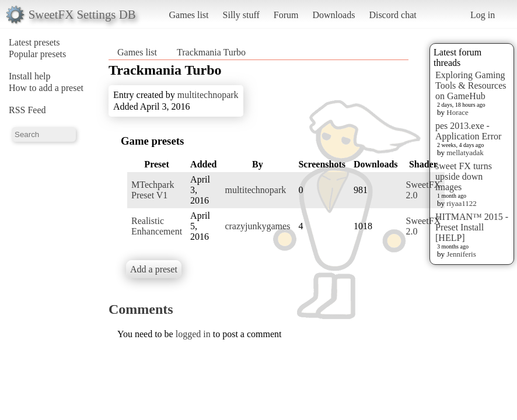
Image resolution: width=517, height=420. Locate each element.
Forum (286, 15)
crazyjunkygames (257, 226)
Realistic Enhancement (157, 226)
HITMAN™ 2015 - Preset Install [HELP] (472, 227)
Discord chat (392, 15)
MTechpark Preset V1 (153, 190)
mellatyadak (465, 153)
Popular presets (37, 54)
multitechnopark (208, 95)
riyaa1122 (462, 203)
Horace (457, 112)
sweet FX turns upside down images (464, 176)
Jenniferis (461, 254)
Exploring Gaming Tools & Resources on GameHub (471, 85)
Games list (189, 15)
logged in (193, 334)
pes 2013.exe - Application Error (468, 131)
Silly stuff (241, 15)
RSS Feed (27, 110)
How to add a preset (46, 88)
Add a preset (154, 269)
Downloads (333, 15)
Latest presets (34, 42)
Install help (30, 76)
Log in (483, 15)
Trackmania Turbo (211, 52)
